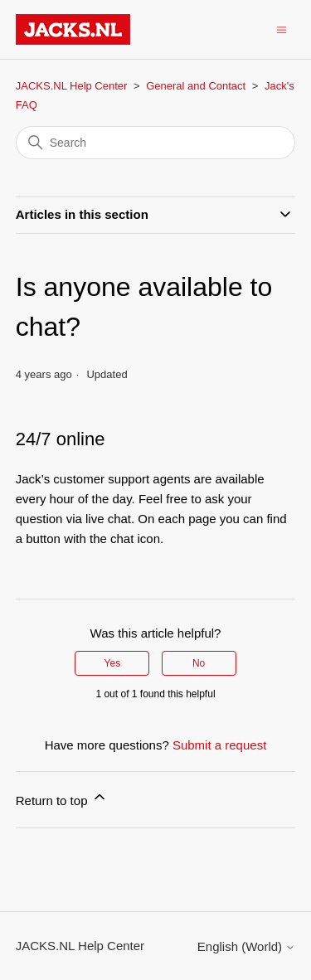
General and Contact (196, 86)
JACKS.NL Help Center (72, 86)
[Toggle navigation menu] (282, 29)
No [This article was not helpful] (199, 663)
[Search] (156, 143)
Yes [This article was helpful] (113, 663)
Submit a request (219, 745)
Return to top (62, 798)
